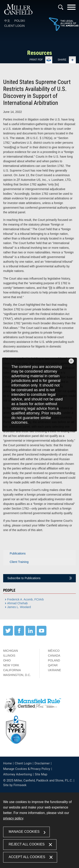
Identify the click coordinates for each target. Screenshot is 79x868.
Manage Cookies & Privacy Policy (27, 769)
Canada (54, 656)
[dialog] (39, 395)
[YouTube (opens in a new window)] (42, 635)
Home (7, 763)
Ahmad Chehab (17, 603)
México (54, 651)
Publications (18, 553)
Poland (54, 660)
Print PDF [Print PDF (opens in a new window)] (36, 60)
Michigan (11, 651)
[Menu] (71, 9)
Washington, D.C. (17, 675)
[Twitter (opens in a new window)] (8, 635)
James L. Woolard (19, 607)
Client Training (19, 562)
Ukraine (55, 670)
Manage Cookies (24, 832)
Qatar (53, 665)
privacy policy (13, 818)
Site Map (41, 774)
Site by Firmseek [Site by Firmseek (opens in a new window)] (15, 785)
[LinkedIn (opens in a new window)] (30, 635)
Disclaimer (42, 763)
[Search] (61, 7)
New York (11, 665)
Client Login (14, 26)
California (12, 670)
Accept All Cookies (27, 857)
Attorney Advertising (17, 774)
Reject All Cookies (27, 844)
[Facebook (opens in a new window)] (19, 635)
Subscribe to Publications (24, 578)
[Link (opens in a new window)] (64, 25)
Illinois (9, 656)
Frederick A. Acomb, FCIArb (25, 599)
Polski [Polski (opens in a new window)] (20, 21)
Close (71, 361)
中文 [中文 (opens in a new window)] (7, 21)
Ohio (7, 660)
